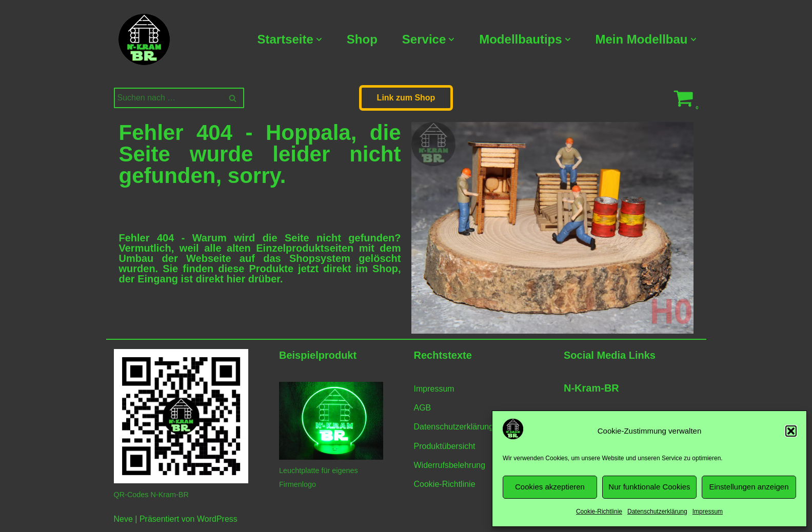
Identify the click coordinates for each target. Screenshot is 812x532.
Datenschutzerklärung (657, 511)
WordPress (217, 519)
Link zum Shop (406, 98)
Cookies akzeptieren (550, 487)
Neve (123, 519)
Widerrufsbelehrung (450, 465)
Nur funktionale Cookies (649, 487)
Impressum (708, 511)
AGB (423, 408)
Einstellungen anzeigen (749, 487)
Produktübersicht (445, 446)
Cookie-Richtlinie (599, 511)
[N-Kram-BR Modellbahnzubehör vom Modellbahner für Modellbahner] (144, 39)
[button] (791, 431)
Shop (362, 39)
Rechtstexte (443, 355)
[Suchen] (167, 98)
